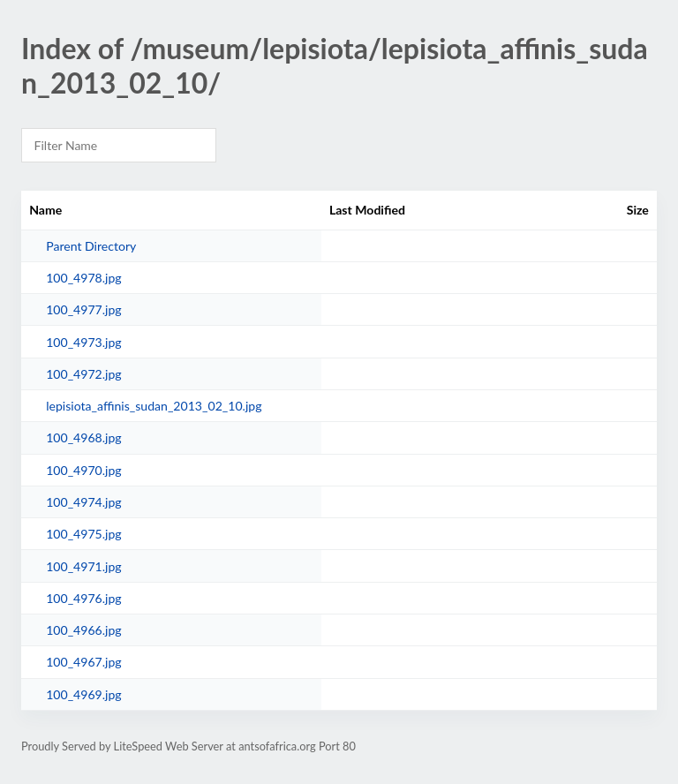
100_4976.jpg (84, 598)
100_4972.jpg (84, 374)
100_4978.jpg (84, 278)
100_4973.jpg (84, 342)
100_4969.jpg (84, 694)
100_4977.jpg (84, 309)
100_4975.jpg (84, 534)
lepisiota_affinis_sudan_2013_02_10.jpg (154, 406)
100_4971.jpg (84, 566)
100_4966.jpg (84, 630)
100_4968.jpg (84, 437)
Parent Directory (91, 246)
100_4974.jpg (84, 502)
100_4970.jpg (84, 470)
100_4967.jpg (84, 662)
